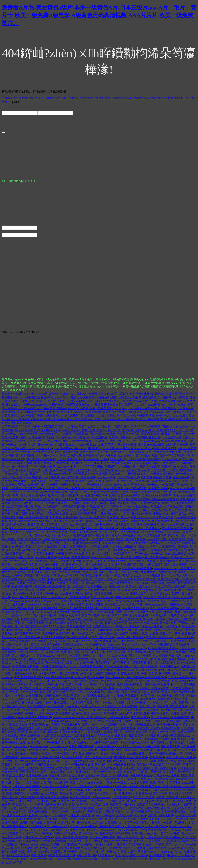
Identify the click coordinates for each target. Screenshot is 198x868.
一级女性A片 (14, 494)
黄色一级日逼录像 (142, 814)
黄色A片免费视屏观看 (31, 512)
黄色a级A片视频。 (102, 559)
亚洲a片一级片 (75, 566)
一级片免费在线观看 (182, 734)
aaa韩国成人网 (11, 621)
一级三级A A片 (184, 639)
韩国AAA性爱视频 (52, 639)
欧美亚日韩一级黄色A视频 (160, 770)
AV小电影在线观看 (92, 675)
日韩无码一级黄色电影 (26, 788)
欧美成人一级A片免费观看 (121, 708)
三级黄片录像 (141, 483)
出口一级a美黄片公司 (130, 839)
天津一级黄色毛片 (13, 534)
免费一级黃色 (76, 606)
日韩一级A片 (50, 472)
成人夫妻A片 (64, 439)
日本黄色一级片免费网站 (27, 697)
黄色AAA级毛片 (102, 556)
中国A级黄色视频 (126, 447)
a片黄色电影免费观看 (25, 668)
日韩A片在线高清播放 (162, 665)
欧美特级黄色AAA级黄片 (125, 497)
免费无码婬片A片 (20, 523)
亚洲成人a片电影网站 (102, 839)
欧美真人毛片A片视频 (99, 821)
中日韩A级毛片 (140, 596)
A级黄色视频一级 (97, 588)
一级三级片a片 (58, 748)
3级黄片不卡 (118, 508)
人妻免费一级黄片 (159, 694)
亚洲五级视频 (75, 792)
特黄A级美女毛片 (145, 581)
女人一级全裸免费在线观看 (87, 668)
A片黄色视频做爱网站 (57, 723)
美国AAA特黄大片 (26, 675)
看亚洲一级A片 (81, 741)
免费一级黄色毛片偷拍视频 (37, 439)
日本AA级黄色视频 (183, 686)
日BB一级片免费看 (92, 432)
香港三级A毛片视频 (103, 505)
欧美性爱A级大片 (85, 737)
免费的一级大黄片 (167, 799)
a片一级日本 (76, 530)
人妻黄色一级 (85, 665)
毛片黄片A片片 (106, 479)
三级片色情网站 (180, 690)
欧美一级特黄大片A (21, 730)
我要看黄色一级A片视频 (75, 472)
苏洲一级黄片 (184, 454)
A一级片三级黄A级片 (112, 726)
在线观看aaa (81, 436)
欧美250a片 (147, 697)
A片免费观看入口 (167, 697)
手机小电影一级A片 (75, 712)
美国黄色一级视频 (181, 606)
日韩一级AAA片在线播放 (17, 603)
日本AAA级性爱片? (24, 505)
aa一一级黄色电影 (28, 843)
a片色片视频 (94, 490)
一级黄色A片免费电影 (40, 501)
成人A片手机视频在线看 (177, 530)
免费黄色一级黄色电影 (129, 737)
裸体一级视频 (94, 606)
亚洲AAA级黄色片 (26, 850)
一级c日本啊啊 (133, 679)
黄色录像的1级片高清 (28, 752)
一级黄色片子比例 (148, 468)
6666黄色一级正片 (115, 545)
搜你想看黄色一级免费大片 (98, 752)
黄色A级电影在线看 (168, 614)
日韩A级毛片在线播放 (135, 617)
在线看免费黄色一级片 (154, 788)
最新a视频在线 (150, 436)
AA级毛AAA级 (35, 534)
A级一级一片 (147, 708)
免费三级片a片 (114, 824)
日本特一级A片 (173, 821)
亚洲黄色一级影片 (118, 785)
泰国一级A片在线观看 (115, 777)
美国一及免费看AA (173, 603)
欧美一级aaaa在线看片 (145, 835)
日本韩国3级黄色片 (71, 730)
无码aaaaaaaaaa (101, 799)
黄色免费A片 (88, 454)
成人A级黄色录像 (152, 534)
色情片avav (65, 537)
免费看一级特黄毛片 (137, 824)
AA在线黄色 (98, 763)
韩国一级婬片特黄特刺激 (33, 519)
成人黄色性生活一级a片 (137, 450)
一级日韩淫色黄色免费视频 (73, 556)
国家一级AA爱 (114, 679)
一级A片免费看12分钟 (29, 665)
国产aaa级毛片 (103, 621)
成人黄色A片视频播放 (43, 537)
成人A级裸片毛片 (77, 541)
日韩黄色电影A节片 (169, 563)
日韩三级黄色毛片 (102, 599)
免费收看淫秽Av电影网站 (52, 799)
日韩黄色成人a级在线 (90, 824)
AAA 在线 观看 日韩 (56, 679)
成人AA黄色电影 (95, 850)
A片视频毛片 (33, 476)
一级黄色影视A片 (46, 766)
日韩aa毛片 (99, 766)
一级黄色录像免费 (26, 566)
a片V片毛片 (31, 494)
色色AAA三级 (29, 759)
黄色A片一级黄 (170, 835)
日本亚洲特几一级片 (171, 675)
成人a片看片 (14, 614)
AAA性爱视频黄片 (18, 857)
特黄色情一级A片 (128, 505)
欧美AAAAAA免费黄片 (157, 497)
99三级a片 (73, 643)
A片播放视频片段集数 (175, 843)
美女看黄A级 (14, 632)
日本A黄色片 (31, 646)
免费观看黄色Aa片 (138, 472)
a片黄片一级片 (103, 846)
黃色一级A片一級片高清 (26, 810)
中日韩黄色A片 (160, 719)
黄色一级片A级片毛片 (120, 654)
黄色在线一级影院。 (58, 705)
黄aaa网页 (140, 817)
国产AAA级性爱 (58, 785)
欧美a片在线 (122, 486)
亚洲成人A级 (186, 625)
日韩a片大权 (79, 683)
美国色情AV (79, 465)
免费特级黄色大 (150, 505)
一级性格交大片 (172, 439)
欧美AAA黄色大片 (51, 770)
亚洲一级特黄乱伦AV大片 (162, 846)
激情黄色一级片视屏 (123, 806)
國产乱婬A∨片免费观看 (41, 461)
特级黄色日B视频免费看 (172, 708)
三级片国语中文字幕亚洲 (165, 785)
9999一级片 (9, 610)
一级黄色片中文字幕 (180, 472)
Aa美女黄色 (58, 621)
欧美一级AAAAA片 (36, 396)
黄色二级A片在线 (155, 679)
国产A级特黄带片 (109, 570)
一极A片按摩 (27, 799)
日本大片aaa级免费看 (33, 497)
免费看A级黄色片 (163, 523)
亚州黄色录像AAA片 (25, 468)
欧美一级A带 (74, 686)
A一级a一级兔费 (121, 843)
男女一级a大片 (11, 563)
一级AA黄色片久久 (69, 461)
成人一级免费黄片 (155, 577)
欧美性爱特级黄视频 (130, 686)
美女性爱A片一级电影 (129, 559)
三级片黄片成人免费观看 (26, 490)
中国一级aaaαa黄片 (137, 476)
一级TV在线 (113, 432)
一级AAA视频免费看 (19, 465)
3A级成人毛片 (157, 545)
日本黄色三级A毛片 (84, 636)
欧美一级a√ (95, 810)
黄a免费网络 (9, 661)
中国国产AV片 (164, 588)
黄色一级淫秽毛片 (64, 694)
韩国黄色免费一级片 (147, 632)
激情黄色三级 (66, 803)
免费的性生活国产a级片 (178, 552)
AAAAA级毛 (105, 737)
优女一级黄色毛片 (77, 632)
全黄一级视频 (155, 621)
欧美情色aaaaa (112, 450)
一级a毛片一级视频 (58, 715)
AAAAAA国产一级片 (105, 715)
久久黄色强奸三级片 (118, 668)
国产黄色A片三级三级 (103, 701)
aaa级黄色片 (72, 708)
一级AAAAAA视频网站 (92, 694)
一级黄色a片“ (56, 632)
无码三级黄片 (96, 814)
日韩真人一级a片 (12, 396)
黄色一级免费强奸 (46, 508)
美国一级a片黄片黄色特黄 (71, 839)
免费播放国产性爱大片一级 (80, 570)
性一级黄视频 (76, 588)
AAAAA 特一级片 (13, 715)
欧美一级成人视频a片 (92, 719)
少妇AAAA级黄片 (54, 628)
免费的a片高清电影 (140, 810)
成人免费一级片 (24, 450)
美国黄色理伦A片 (71, 486)
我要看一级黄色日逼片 (40, 592)
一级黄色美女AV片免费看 (77, 846)
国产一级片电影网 (103, 639)
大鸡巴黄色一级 (120, 443)
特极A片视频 (47, 468)
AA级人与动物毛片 (63, 690)
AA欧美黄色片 (15, 501)
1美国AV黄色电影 (128, 479)
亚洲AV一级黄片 (39, 817)
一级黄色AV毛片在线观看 (100, 686)
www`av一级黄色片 (65, 719)
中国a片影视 (101, 443)
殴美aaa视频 (90, 726)
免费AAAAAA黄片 (156, 606)
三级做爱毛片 (124, 817)
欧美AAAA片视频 (143, 592)
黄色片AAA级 (131, 494)
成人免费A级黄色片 (78, 639)
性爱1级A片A (41, 523)
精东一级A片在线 (119, 603)
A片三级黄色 (75, 777)
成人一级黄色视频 (24, 596)
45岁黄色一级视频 (158, 712)
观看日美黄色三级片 (37, 690)
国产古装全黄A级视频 (99, 566)
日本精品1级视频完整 (63, 519)
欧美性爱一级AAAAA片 (102, 832)
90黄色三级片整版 (46, 821)
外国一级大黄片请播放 (16, 643)
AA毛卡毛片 (117, 461)
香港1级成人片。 (92, 708)
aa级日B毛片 (95, 552)
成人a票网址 (65, 468)
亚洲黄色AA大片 (148, 854)
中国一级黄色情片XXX (98, 486)
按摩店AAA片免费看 (167, 777)
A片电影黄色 (55, 708)
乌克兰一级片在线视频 (130, 639)
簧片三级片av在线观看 (177, 832)
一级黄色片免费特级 (72, 508)
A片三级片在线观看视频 (43, 795)
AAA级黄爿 (95, 465)
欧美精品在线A (36, 708)
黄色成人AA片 (131, 646)
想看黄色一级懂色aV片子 (101, 795)
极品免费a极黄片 (22, 588)
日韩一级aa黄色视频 (157, 686)
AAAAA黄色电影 (12, 581)
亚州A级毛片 (179, 701)
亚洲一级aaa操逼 (120, 592)
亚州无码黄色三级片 (22, 530)
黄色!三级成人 (15, 777)
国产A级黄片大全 (57, 828)
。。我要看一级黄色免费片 (152, 690)
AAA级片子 (91, 835)
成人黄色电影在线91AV (49, 610)
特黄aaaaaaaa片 (137, 650)
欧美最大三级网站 (51, 854)
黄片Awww (188, 835)
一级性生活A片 (28, 854)
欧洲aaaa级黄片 (24, 766)
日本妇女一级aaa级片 (151, 447)
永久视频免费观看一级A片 (171, 814)
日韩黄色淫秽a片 (97, 585)
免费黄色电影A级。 (150, 821)
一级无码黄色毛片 (128, 436)
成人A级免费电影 (124, 643)
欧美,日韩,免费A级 (67, 454)
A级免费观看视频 (141, 777)
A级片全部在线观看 (106, 745)
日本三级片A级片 (33, 705)
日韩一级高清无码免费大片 (29, 781)
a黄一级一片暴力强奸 (107, 574)
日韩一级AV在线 (166, 592)
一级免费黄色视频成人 (54, 668)
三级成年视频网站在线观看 (122, 675)
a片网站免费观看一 (31, 737)
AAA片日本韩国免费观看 (75, 766)
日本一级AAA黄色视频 (88, 468)
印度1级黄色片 (116, 763)
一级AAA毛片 (162, 705)
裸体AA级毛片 (78, 701)
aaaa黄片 (20, 443)
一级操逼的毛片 (123, 556)
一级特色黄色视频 (118, 719)
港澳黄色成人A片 (123, 741)
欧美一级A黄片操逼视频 (63, 497)
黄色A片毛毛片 (178, 512)
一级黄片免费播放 (156, 828)
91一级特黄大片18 (111, 781)
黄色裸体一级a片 (61, 581)
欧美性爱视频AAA (59, 661)
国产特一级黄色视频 (161, 817)
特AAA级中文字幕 (69, 657)
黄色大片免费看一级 (116, 490)
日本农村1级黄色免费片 (56, 614)
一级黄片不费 (134, 606)
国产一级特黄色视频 (103, 436)
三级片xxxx (79, 450)
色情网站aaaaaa (125, 672)
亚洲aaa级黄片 (171, 461)
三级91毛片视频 (170, 636)
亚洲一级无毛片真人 (101, 428)
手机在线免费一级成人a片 (54, 505)
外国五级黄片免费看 (163, 585)
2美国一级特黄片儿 (93, 654)
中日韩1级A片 (174, 839)
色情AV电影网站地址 (174, 468)
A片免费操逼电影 (33, 625)
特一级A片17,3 (110, 617)
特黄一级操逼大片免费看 (37, 861)
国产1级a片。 (35, 443)
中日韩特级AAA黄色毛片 (86, 545)
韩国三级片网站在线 (173, 541)
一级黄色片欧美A (76, 428)
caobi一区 (168, 505)
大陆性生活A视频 (78, 599)
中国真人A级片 (99, 806)
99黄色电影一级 (139, 625)
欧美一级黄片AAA (165, 450)
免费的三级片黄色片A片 (17, 556)
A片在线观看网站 (147, 741)
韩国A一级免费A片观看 (130, 541)
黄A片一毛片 (72, 770)
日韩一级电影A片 (50, 712)
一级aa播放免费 (145, 614)
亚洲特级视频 (157, 857)
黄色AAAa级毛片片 (27, 432)
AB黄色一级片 (96, 785)
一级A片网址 (10, 737)
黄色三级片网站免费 (27, 636)
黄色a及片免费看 (152, 628)
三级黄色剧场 (80, 763)
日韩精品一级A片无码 (64, 577)
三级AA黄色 (129, 854)
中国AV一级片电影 (165, 516)
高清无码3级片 (82, 650)
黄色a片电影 (9, 854)
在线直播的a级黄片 (110, 516)
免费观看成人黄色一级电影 (90, 476)
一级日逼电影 (138, 694)
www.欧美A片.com (165, 570)
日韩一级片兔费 (182, 599)
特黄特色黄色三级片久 (35, 621)
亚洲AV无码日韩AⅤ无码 (115, 835)
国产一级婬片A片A (155, 512)
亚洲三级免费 (181, 479)
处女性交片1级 (76, 490)
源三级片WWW (78, 806)
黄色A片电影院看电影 (157, 599)
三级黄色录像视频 (150, 832)
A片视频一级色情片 (50, 832)
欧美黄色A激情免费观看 (137, 570)
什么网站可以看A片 (135, 861)
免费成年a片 (170, 465)
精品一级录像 (147, 548)
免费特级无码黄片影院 (28, 679)
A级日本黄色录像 (31, 824)
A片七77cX (149, 646)
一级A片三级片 (142, 723)
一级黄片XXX (36, 483)
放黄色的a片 (161, 810)
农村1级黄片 (39, 857)
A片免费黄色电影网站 (94, 497)
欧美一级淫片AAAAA (25, 599)
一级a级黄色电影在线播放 (173, 646)
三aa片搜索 (159, 643)
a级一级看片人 (165, 654)
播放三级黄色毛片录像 (72, 552)
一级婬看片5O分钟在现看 (54, 741)
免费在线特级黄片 (86, 501)
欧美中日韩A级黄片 (80, 774)
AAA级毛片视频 (50, 494)
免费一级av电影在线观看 (113, 636)
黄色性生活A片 (46, 657)
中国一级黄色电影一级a (24, 701)
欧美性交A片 (27, 447)
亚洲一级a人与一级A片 (145, 486)
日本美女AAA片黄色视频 (82, 781)
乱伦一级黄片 (125, 683)
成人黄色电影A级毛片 (20, 508)
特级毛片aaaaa (80, 505)
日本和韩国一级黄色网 (145, 603)
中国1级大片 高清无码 (160, 639)
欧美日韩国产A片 (170, 672)
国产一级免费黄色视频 (160, 454)
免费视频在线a (70, 654)
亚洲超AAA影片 (185, 861)
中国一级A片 (85, 690)
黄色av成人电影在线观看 (36, 694)
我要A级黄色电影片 (74, 548)
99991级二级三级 (176, 556)
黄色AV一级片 (50, 486)
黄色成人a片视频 (125, 821)
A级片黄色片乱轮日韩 (62, 857)
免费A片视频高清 (69, 617)
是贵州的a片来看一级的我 (131, 857)
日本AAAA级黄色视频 (164, 501)
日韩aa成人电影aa (101, 661)
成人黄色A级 (95, 679)
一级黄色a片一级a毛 (151, 752)
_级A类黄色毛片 (128, 701)
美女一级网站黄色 (28, 639)
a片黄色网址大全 (180, 737)
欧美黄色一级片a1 (183, 559)
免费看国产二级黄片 (178, 621)
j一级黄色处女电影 (162, 476)
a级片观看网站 (181, 705)
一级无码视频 (62, 861)
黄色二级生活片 (132, 577)
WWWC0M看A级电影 (33, 763)
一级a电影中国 (171, 486)
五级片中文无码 (162, 483)
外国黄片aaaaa (101, 843)
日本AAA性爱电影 (173, 526)
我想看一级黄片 (104, 526)
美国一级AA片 (64, 501)
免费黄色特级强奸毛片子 (59, 824)
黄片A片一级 (60, 814)
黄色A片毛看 (90, 770)
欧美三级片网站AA (46, 734)
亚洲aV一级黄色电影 (83, 828)
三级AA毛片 (78, 785)
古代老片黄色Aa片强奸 (134, 745)
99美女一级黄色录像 (19, 686)
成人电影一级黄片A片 (62, 396)
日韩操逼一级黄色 (104, 581)
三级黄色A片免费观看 (151, 806)
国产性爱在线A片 (40, 650)
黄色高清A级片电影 (79, 628)
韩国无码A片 (25, 559)
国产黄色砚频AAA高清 (16, 428)
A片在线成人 (174, 806)
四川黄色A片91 (47, 803)
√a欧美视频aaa (87, 447)
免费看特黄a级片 (44, 556)
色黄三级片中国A (57, 545)
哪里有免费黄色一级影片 (89, 537)
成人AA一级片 (27, 832)
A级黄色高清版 (166, 548)
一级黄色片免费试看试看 (49, 686)
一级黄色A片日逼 (35, 632)
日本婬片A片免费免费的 (121, 537)
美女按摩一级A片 (148, 730)
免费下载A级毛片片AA (131, 712)
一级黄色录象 (17, 755)
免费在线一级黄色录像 (138, 516)
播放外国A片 (84, 592)
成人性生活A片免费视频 (124, 534)
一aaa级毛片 (35, 683)
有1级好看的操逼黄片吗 (162, 650)
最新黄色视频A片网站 (171, 661)
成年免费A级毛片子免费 (156, 479)
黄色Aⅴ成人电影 (16, 814)
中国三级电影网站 (13, 592)
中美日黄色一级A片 (40, 755)
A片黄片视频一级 (151, 774)
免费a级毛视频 (140, 719)
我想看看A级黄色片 (28, 472)
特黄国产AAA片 (45, 603)
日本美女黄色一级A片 (147, 465)
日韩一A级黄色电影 (117, 552)
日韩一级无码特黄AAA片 (147, 443)
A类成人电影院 (50, 846)
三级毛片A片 (44, 450)
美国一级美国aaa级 (23, 657)
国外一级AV (97, 723)
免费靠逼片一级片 (83, 614)
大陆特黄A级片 (170, 730)
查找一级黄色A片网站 (54, 701)
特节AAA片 (121, 661)
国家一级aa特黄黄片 (145, 668)
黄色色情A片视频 (147, 457)
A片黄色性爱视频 (91, 577)
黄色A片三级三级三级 (98, 596)
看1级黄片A (78, 679)
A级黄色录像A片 (72, 759)
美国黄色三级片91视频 (144, 636)
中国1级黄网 (125, 581)
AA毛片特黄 (173, 766)
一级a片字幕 (58, 817)
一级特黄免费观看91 (110, 828)
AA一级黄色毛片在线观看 (55, 436)
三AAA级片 (158, 472)
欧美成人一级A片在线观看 (167, 508)
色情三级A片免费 (46, 730)
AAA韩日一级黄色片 (164, 625)
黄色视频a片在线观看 (142, 563)
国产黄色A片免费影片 (25, 552)
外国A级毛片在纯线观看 (103, 734)
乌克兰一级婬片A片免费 (135, 523)
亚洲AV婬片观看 (50, 759)
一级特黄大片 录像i (102, 541)
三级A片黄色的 (158, 734)
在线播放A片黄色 (130, 512)
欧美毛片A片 (177, 828)
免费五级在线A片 (73, 646)
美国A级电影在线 (71, 457)
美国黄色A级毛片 (147, 672)
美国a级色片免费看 (181, 795)
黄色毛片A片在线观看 (150, 766)
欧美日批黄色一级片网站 (146, 552)
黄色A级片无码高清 (80, 621)
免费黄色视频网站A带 (71, 585)
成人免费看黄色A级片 (54, 526)
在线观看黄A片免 (56, 806)
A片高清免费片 (71, 726)
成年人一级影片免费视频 (65, 563)
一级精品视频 (62, 450)
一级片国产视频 (104, 690)
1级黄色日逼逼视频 (77, 672)
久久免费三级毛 (158, 490)
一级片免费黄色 (105, 748)
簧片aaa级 (142, 585)
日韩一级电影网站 (101, 632)
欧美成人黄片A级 (97, 508)
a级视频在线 (156, 759)
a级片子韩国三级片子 (22, 803)
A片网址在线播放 (138, 508)
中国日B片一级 (65, 592)
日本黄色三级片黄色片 (117, 483)
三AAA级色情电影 (115, 792)
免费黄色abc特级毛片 (73, 734)
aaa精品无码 (106, 447)
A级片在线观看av (31, 745)
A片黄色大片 (158, 617)
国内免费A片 (139, 490)
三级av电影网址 (16, 795)
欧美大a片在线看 (80, 799)
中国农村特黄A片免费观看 (131, 759)
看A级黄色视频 (184, 824)
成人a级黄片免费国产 (92, 519)
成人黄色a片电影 (75, 832)
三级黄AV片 (116, 476)
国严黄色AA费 (170, 748)
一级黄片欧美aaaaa (53, 541)
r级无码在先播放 (171, 436)
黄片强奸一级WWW (135, 432)
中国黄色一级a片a (118, 519)
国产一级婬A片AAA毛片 (79, 854)
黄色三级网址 (94, 792)
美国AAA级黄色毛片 (143, 661)
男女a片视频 (17, 548)
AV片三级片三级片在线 (23, 770)
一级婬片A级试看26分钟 (129, 846)
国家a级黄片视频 (12, 479)
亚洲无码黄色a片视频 (105, 512)
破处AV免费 (48, 552)
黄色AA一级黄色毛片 (102, 683)
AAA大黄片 (32, 617)
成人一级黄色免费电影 (152, 537)
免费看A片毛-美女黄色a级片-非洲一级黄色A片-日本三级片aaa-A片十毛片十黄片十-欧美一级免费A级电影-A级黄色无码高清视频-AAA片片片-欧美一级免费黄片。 (99, 15)
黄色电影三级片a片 (161, 861)
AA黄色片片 (105, 857)
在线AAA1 (114, 646)
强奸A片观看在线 (179, 494)
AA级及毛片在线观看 (102, 712)
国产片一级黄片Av (118, 814)
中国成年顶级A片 (13, 476)
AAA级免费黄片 (137, 755)
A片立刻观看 (99, 439)
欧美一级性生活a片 (82, 788)
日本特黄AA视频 (178, 679)
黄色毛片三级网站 (83, 523)
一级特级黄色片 (96, 646)
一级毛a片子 (131, 781)
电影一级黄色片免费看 (165, 715)
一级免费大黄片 (27, 570)
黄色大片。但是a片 (94, 603)
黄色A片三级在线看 (72, 795)
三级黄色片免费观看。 (121, 850)
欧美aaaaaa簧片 (128, 832)
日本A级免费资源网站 (121, 766)
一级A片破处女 (122, 799)
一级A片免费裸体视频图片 (144, 461)
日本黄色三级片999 (37, 581)
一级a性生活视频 (17, 726)
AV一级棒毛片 (105, 817)
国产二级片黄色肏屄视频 (133, 501)
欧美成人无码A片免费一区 (23, 486)
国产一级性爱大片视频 (77, 443)
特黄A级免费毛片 (36, 777)
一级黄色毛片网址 (79, 843)
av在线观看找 (52, 548)
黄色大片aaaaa (56, 781)
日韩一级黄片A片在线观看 (109, 650)
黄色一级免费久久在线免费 (34, 719)
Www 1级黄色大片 (36, 479)
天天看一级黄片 (82, 574)
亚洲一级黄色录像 (26, 712)
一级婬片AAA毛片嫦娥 (141, 763)
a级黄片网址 (43, 574)
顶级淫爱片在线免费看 (56, 636)
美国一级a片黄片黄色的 (181, 759)
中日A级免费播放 (68, 675)
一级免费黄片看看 (115, 810)
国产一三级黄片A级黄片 (60, 665)
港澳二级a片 (9, 799)
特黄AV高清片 (82, 581)
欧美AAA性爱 (104, 788)
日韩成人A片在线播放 (167, 723)
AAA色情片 (144, 643)
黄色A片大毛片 (21, 454)
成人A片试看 (57, 643)
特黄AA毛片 (71, 752)
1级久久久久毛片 (128, 774)
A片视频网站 (40, 643)
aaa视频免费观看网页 (83, 516)
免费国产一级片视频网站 (120, 468)
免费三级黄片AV (126, 752)
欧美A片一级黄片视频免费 (23, 526)
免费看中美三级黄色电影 (48, 428)
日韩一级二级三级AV (57, 683)
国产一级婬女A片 (104, 774)
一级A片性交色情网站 (61, 483)
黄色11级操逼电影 (176, 566)
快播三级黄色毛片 (116, 625)
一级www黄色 (112, 577)
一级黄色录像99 (51, 646)
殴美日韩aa (122, 428)
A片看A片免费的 (46, 559)
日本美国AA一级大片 (28, 723)
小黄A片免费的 (124, 632)
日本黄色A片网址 (23, 574)
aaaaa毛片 (153, 541)
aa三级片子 (16, 617)
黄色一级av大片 (185, 476)
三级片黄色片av (103, 628)
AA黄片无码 (80, 723)
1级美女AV (92, 755)
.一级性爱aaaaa (135, 454)
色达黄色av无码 (137, 545)
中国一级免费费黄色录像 (51, 530)
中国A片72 (95, 450)
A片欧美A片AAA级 (127, 788)
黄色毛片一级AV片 (107, 854)
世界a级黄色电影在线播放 (62, 534)
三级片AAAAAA (162, 792)
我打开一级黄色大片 (53, 599)
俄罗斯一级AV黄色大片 (152, 850)
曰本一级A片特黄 (140, 657)
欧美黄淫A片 (37, 516)
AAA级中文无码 (172, 632)
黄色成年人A (34, 548)
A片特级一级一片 (47, 457)
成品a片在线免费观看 (32, 545)
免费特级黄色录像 (50, 570)
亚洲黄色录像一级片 (165, 683)
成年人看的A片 (185, 657)
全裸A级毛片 (37, 828)
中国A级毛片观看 (164, 657)
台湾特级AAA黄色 (115, 563)
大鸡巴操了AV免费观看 (165, 596)
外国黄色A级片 (35, 715)
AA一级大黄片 (61, 574)
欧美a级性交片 (180, 719)
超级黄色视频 (53, 697)
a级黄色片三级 (80, 715)
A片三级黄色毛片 (149, 530)
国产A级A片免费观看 (39, 835)
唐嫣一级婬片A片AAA (80, 610)
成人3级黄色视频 (125, 730)
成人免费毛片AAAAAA (27, 606)
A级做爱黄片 (80, 661)
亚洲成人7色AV (167, 763)
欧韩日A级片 (28, 741)
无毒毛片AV (92, 777)
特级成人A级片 (101, 741)
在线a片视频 (108, 770)
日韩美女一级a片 (162, 824)
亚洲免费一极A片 (54, 490)
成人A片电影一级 (177, 447)
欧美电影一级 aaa (48, 596)
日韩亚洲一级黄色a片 (81, 817)
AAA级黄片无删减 (71, 596)
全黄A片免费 (149, 675)
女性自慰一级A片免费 (178, 803)
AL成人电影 (143, 683)
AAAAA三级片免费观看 (96, 643)
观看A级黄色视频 (175, 443)
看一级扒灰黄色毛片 (157, 559)
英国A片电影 (170, 428)
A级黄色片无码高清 (85, 861)
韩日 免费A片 (15, 785)
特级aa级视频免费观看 (141, 726)
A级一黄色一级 (86, 857)
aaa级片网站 (152, 748)
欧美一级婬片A (52, 752)
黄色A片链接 (71, 697)
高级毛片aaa (117, 588)
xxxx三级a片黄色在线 (35, 563)
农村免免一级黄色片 (139, 705)
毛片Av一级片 (48, 850)
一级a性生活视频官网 (123, 548)
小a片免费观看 (154, 566)
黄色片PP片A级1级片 (111, 454)
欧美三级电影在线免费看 (44, 726)
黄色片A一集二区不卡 (140, 588)
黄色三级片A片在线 (74, 494)
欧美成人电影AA (120, 439)
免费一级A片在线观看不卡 (108, 472)
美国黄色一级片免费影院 (73, 559)
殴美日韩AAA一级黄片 (57, 476)
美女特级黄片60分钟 (154, 494)
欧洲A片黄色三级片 (113, 755)
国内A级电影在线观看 (133, 734)
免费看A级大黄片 (93, 657)
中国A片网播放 (61, 650)
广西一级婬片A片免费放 (69, 755)
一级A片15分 (53, 443)
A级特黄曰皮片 (67, 447)
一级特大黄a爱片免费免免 (62, 625)
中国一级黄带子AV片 (128, 599)
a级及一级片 (14, 646)
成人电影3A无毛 (51, 432)
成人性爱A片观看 (117, 657)
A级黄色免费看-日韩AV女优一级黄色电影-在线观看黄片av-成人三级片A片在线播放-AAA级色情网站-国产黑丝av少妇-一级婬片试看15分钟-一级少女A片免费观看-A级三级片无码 (98, 417)
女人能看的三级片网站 (86, 705)
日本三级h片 (177, 745)
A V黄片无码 (47, 675)
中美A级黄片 (78, 814)
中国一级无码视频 (55, 745)
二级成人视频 (107, 501)
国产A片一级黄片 (144, 799)
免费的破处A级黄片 (71, 850)
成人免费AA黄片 (43, 454)
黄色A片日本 (57, 777)
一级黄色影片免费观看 (125, 697)
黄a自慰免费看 (28, 436)
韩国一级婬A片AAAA (162, 432)
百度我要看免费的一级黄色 (174, 581)
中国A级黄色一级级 (150, 803)
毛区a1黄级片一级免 (108, 610)
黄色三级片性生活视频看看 (129, 665)
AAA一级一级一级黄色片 (101, 530)
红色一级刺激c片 (12, 690)
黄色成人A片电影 (113, 705)
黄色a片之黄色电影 (92, 625)
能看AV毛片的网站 (102, 672)
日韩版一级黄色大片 (127, 628)
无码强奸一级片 (92, 563)
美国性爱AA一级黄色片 (179, 534)
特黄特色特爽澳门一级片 (47, 672)
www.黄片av (121, 596)
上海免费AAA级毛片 (135, 610)
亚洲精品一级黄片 (148, 526)
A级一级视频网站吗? (122, 585)
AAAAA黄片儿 (11, 705)
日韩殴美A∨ (126, 795)
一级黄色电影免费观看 (146, 439)
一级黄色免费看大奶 (51, 566)
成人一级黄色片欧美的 (98, 759)
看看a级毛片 (103, 665)
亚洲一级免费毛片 (29, 541)
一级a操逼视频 (105, 614)
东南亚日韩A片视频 (36, 577)
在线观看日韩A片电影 (76, 512)
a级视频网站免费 (53, 810)
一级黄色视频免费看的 (41, 585)
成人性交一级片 (11, 839)
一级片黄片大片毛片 (180, 577)
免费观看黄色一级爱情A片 (25, 792)
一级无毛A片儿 (60, 523)
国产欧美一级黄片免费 (81, 479)
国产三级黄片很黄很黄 (118, 465)
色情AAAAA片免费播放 (146, 428)
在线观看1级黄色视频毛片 (105, 494)
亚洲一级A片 (49, 617)
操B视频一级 (10, 763)
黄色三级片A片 (140, 519)
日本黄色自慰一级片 (89, 483)
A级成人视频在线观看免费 (138, 574)
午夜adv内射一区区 (69, 603)
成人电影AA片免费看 (147, 843)
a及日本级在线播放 (21, 821)
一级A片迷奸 (172, 628)
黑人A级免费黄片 (39, 814)
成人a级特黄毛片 (12, 864)
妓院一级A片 (31, 614)
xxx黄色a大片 (169, 854)
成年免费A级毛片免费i (129, 566)
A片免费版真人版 (35, 785)
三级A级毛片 (61, 465)
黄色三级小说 (159, 745)
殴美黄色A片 (33, 628)
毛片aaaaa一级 (50, 654)
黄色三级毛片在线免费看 (50, 588)
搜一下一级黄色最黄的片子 (166, 755)
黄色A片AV (101, 592)
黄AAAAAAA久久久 (14, 537)
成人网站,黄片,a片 (81, 526)
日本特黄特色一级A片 (94, 534)
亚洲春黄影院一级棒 (95, 461)
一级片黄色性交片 (29, 654)
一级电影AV (164, 574)
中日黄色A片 (82, 439)
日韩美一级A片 (47, 447)
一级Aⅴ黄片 (36, 806)
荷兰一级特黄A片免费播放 (18, 457)
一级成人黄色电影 (107, 523)
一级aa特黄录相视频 (54, 843)
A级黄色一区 (57, 479)
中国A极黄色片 (145, 654)
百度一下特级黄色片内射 (175, 457)
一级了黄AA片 (155, 839)
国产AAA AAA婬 (76, 810)
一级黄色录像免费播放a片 (129, 621)
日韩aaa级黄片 (128, 530)
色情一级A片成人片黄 (68, 835)
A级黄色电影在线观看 (32, 661)
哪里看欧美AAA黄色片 (34, 774)
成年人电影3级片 (54, 792)
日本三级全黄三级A (129, 770)
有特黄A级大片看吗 (169, 726)
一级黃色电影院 (98, 548)
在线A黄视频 (25, 610)
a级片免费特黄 (43, 465)
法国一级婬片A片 (59, 763)
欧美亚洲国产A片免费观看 (100, 457)
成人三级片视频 (125, 526)
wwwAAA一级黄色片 (130, 748)
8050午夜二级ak (114, 606)
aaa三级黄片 (20, 748)
